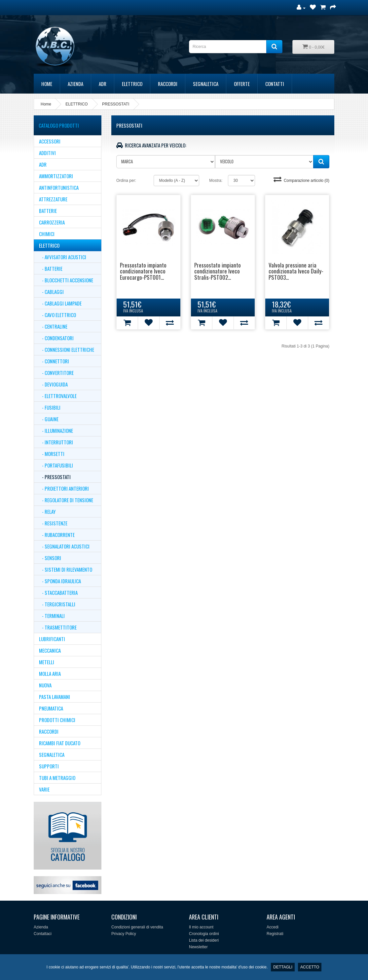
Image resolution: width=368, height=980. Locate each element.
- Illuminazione (56, 430)
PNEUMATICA (51, 708)
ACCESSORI (50, 141)
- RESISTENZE (53, 523)
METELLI (47, 662)
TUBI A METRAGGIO (57, 778)
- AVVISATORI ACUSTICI (63, 257)
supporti (49, 766)
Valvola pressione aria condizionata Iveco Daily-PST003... (296, 271)
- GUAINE (49, 419)
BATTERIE (48, 211)
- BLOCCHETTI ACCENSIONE (66, 280)
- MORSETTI (52, 454)
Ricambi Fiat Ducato (60, 743)
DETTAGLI (283, 967)
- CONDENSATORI (56, 338)
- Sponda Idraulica (60, 581)
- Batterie (51, 268)
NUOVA (45, 685)
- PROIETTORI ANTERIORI (64, 488)
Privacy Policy (124, 934)
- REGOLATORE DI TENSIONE (66, 500)
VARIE (44, 789)
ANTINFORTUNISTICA (59, 187)
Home (47, 84)
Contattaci (43, 934)
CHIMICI (47, 234)
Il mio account (201, 927)
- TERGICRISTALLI (57, 604)
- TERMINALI (52, 616)
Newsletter (198, 947)
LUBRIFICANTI (52, 639)
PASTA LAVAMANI (55, 697)
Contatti (275, 84)
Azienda (75, 84)
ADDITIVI (47, 153)
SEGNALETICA (206, 84)
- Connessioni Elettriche (67, 349)
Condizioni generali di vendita (137, 927)
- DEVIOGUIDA (53, 384)
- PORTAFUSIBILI (56, 465)
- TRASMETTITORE (58, 627)
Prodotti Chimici (57, 720)
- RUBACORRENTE (57, 535)
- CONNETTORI (54, 361)
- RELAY (47, 511)
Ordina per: (126, 181)
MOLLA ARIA (50, 674)
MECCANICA (50, 650)
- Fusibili (50, 407)
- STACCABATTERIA (58, 592)
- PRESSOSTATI (55, 477)
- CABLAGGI (51, 292)
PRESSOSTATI (116, 104)
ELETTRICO (132, 84)
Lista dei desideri (204, 940)
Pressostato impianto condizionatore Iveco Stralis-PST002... (218, 271)
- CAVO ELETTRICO (57, 315)
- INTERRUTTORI (56, 442)
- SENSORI (50, 558)
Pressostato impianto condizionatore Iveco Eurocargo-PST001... (143, 271)
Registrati (275, 934)
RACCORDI (168, 84)
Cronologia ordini (204, 934)
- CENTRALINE (53, 326)
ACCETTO (310, 967)
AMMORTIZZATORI (56, 176)
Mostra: (216, 181)
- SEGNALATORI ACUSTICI (64, 546)
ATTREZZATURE (53, 199)
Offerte (242, 84)
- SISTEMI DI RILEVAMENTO (66, 569)
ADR (103, 84)
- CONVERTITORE (56, 373)
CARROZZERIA (52, 222)
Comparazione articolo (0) (301, 181)
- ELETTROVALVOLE (58, 396)
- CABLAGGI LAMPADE (60, 303)
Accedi (273, 927)
